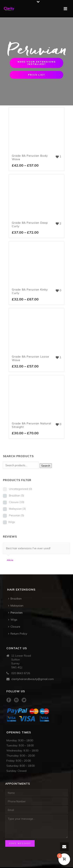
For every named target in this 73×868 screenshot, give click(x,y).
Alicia (10, 560)
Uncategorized (20, 489)
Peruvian (16, 515)
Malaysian (17, 509)
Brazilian (16, 495)
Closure (17, 502)
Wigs (12, 522)
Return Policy (18, 634)
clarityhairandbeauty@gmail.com (33, 679)
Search (46, 466)
